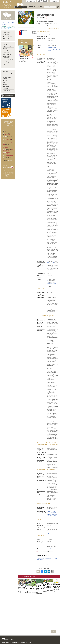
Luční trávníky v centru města (50, 585)
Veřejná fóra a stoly (7, 54)
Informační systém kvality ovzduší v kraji (39, 587)
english (58, 7)
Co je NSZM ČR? (32, 7)
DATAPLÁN (21, 7)
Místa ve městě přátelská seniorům (26, 57)
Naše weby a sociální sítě (8, 74)
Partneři (5, 66)
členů (7, 130)
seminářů (5, 147)
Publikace (5, 84)
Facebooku (6, 138)
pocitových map (10, 156)
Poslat (38, 571)
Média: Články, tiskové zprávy (8, 81)
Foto (48, 279)
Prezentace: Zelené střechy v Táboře (52, 284)
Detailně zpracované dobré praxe (46, 552)
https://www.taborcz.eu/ (53, 533)
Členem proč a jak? (7, 37)
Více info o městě (52, 28)
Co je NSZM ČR (6, 35)
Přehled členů (7, 18)
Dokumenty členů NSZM (8, 60)
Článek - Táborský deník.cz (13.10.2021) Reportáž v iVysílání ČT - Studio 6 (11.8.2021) (53, 514)
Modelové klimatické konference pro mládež (22, 586)
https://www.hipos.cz (52, 549)
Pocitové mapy (6, 62)
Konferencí (6, 159)
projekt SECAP (50, 263)
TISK (54, 631)
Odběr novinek (6, 91)
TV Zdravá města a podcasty (7, 78)
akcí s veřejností (8, 150)
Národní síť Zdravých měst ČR (10, 640)
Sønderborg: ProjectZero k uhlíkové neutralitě (56, 587)
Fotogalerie (5, 88)
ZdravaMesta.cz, (5, 642)
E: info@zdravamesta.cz (25, 642)
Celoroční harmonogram (6, 49)
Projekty (5, 64)
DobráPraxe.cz (8, 135)
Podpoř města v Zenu (8, 23)
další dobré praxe (46, 564)
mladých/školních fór (7, 153)
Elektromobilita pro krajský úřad (30, 588)
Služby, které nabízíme (8, 39)
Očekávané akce (7, 46)
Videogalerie (6, 86)
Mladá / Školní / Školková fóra (6, 57)
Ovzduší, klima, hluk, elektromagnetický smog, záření (54, 49)
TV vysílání (8, 140)
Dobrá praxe (6, 52)
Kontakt (41, 7)
